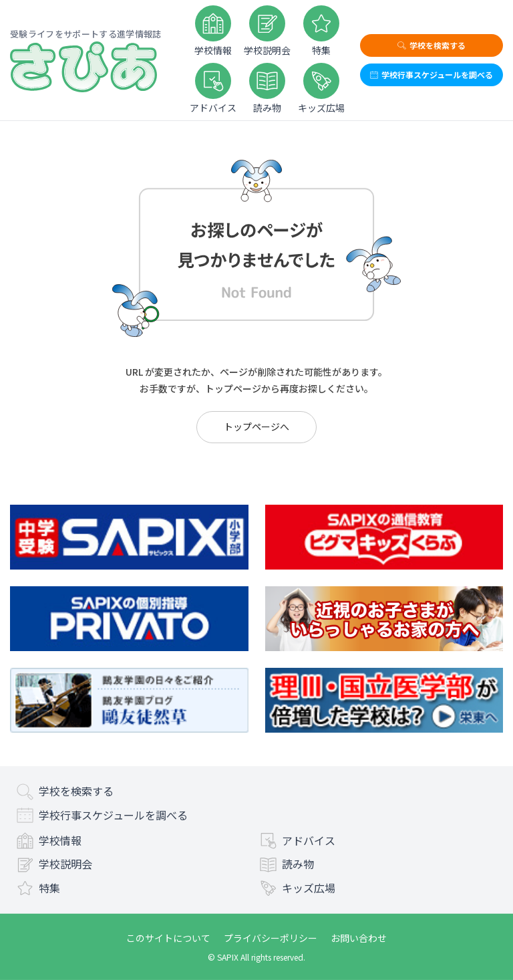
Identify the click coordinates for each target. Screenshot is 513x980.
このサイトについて (168, 938)
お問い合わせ (359, 938)
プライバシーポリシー (271, 938)
